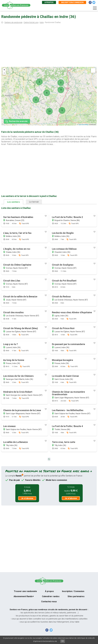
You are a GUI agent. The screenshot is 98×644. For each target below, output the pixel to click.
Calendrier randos (51, 596)
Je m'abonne (27, 498)
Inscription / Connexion (73, 591)
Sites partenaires (76, 596)
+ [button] (4, 70)
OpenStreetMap (83, 125)
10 (49, 111)
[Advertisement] (49, 46)
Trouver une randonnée (25, 591)
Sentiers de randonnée (13, 22)
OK (63, 641)
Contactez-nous (49, 602)
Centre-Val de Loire (31, 22)
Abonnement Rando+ (24, 596)
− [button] (4, 73)
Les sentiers (13, 202)
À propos (49, 2)
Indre (42, 22)
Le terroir (34, 202)
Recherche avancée (18, 121)
